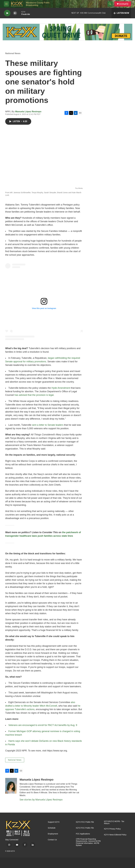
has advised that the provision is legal (34, 395)
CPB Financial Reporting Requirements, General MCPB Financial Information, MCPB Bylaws (88, 842)
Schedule (52, 828)
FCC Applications (83, 834)
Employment (53, 834)
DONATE (124, 4)
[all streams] (121, 13)
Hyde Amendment (61, 388)
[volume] (15, 13)
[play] (7, 13)
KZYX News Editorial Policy (115, 835)
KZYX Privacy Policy (112, 829)
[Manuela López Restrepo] (11, 786)
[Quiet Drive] (67, 32)
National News (13, 53)
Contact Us (52, 840)
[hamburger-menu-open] (6, 4)
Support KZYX (54, 822)
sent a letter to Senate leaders (48, 425)
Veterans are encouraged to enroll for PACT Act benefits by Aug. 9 (43, 725)
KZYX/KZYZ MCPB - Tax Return (114, 822)
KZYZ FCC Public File (85, 828)
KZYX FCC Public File (85, 822)
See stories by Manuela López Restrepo (41, 800)
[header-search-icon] (110, 4)
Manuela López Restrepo (28, 112)
